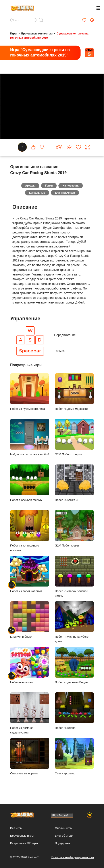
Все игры (16, 828)
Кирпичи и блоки (30, 620)
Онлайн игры (64, 828)
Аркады (30, 186)
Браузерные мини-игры (37, 34)
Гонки (49, 186)
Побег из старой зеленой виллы (74, 577)
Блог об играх (64, 836)
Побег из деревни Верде (74, 665)
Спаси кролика (74, 756)
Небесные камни (30, 665)
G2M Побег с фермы (74, 437)
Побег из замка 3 (74, 483)
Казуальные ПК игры (24, 843)
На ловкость (71, 186)
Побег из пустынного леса (30, 392)
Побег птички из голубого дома (74, 622)
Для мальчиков (65, 193)
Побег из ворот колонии (30, 574)
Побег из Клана (74, 711)
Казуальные (37, 193)
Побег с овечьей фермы (30, 483)
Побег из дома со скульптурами (30, 713)
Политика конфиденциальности (73, 857)
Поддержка (62, 843)
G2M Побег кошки (74, 529)
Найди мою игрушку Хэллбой (30, 437)
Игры (14, 34)
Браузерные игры (22, 836)
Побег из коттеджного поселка (30, 531)
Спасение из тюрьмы (30, 756)
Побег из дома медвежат (74, 392)
